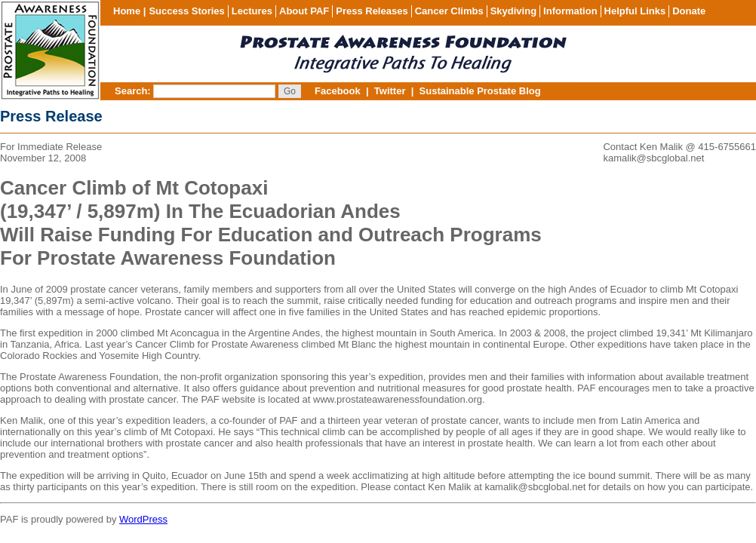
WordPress (143, 519)
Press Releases (372, 11)
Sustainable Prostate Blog (480, 91)
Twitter (390, 91)
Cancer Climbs (449, 11)
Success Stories (186, 11)
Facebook (338, 91)
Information (570, 11)
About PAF (304, 11)
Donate (689, 11)
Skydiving (513, 11)
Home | (129, 11)
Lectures (252, 11)
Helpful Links (635, 11)
